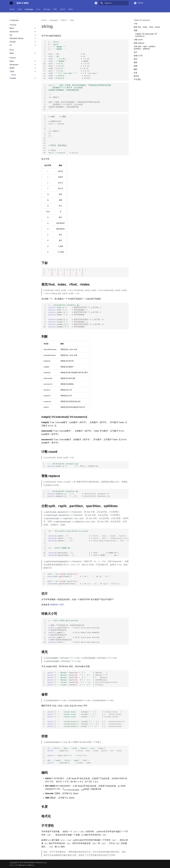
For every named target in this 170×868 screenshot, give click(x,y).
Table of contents (142, 20)
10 (44, 64)
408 (55, 9)
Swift (20, 9)
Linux (38, 9)
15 (44, 76)
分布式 (62, 9)
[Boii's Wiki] (11, 3)
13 (44, 71)
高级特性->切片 (57, 605)
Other (70, 9)
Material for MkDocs (26, 865)
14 (44, 73)
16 (44, 78)
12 (44, 68)
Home (12, 9)
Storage (47, 9)
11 (44, 66)
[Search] (114, 3)
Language (29, 9)
